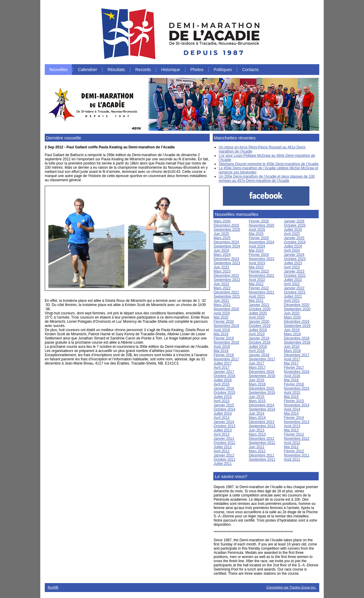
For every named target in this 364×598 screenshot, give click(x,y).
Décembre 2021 (226, 292)
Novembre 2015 (297, 388)
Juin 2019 (292, 330)
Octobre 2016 (225, 376)
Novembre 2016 (297, 372)
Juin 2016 (257, 380)
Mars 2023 (222, 271)
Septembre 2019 (297, 326)
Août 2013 (292, 426)
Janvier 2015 (224, 405)
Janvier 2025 (294, 238)
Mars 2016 (257, 384)
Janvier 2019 (259, 338)
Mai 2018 (221, 351)
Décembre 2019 (297, 322)
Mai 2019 (221, 334)
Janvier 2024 (294, 255)
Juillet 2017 (223, 363)
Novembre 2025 (262, 225)
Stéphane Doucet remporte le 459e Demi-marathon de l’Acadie (269, 164)
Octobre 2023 (295, 259)
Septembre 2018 (297, 342)
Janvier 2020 (259, 322)
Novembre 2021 (262, 292)
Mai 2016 (291, 380)
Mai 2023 (256, 267)
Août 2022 (257, 280)
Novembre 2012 (297, 439)
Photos (197, 70)
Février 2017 (294, 368)
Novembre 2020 (226, 309)
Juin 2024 (221, 250)
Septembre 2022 (227, 280)
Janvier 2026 (294, 221)
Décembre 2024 (226, 242)
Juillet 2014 (223, 413)
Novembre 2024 (262, 242)
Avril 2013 (222, 434)
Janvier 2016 (224, 388)
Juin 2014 (257, 413)
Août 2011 (292, 459)
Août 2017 (292, 359)
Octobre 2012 (225, 443)
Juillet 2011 (223, 464)
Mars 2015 (257, 401)
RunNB (53, 587)
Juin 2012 (257, 447)
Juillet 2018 (258, 347)
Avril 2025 (292, 234)
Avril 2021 (292, 301)
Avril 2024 (292, 250)
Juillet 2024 (293, 246)
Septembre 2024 (227, 246)
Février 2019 (224, 338)
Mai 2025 (256, 234)
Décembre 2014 (262, 405)
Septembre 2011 (262, 459)
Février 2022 (259, 288)
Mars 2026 (222, 221)
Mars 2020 (293, 317)
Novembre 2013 (297, 422)
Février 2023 (259, 271)
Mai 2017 (291, 363)
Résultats (116, 70)
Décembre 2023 (226, 259)
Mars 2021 (222, 305)
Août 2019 (222, 330)
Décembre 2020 (297, 305)
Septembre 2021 (227, 296)
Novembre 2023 (262, 259)
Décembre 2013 (262, 422)
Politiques (223, 70)
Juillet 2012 (223, 447)
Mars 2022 (222, 288)
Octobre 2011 (225, 459)
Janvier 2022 (294, 288)
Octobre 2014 (225, 409)
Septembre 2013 (262, 426)
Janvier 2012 (224, 455)
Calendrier (88, 70)
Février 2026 (259, 221)
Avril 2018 (257, 351)
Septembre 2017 (262, 359)
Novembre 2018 (226, 342)
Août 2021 (257, 296)
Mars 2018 (293, 351)
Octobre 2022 (295, 276)
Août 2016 (292, 376)
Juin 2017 (257, 363)
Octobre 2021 (295, 292)
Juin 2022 (221, 284)
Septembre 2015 (262, 393)
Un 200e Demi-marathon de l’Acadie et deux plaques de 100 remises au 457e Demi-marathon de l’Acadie (267, 179)
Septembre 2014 (262, 409)
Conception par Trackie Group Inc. (291, 587)
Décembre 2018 (297, 338)
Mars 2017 (257, 368)
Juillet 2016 (223, 380)
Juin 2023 (221, 267)
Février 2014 (294, 418)
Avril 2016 (222, 384)
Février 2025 (259, 238)
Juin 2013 (257, 430)
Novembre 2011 (297, 455)
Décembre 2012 (262, 439)
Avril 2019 (257, 334)
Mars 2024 (222, 255)
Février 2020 (224, 322)
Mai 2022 (256, 284)
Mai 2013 (291, 430)
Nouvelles (58, 70)
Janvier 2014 (224, 422)
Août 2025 (257, 230)
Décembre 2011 (262, 455)
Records (143, 70)
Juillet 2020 (258, 313)
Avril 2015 (222, 401)
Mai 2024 (256, 250)
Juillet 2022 (293, 280)
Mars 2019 (293, 334)
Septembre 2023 (227, 263)
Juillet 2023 (293, 263)
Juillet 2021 (293, 296)
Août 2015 (292, 393)
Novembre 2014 (297, 405)
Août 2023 (257, 263)
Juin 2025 (221, 234)
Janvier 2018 (259, 355)
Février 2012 (294, 451)
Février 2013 (294, 434)
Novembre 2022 (262, 276)
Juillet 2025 (293, 230)
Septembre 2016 (262, 376)
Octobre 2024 (295, 242)
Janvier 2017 (224, 372)
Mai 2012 (291, 447)
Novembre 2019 (226, 326)
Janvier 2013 (224, 439)
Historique (171, 70)
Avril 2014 (222, 418)
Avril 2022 (292, 284)
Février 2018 (224, 355)
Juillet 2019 (258, 330)
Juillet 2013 (223, 430)
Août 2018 (222, 347)
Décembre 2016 (262, 372)
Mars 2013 (257, 434)
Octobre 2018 (260, 342)
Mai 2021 (256, 301)
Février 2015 (294, 401)
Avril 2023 (292, 267)
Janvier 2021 (259, 305)
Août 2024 (257, 246)
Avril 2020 (257, 317)
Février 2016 (294, 384)
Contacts (250, 70)
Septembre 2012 (262, 443)
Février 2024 (259, 255)
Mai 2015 (291, 397)
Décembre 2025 (226, 225)
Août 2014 (292, 409)
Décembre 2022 (226, 276)
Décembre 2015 (262, 388)
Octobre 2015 (225, 393)
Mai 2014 (291, 413)
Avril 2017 (222, 368)
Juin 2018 (292, 347)
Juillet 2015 (223, 397)
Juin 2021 (221, 301)
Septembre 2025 (227, 230)
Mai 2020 (221, 317)
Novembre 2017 (226, 359)
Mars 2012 (257, 451)
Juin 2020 (292, 313)
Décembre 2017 (297, 355)
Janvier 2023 (294, 271)
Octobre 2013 (225, 426)
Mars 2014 (257, 418)
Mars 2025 (222, 238)
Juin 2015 (257, 397)
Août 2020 (222, 313)
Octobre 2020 (260, 309)
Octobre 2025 (295, 225)
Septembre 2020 (297, 309)
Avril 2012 (222, 451)
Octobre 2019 (260, 326)
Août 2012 (292, 443)
